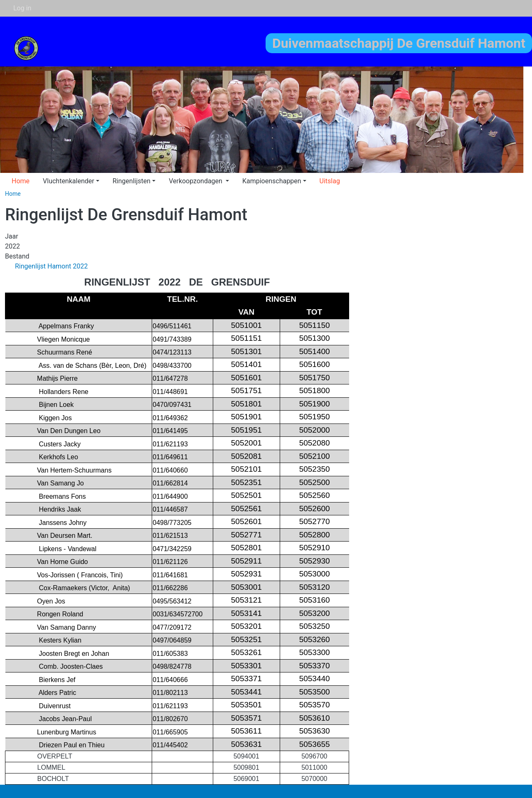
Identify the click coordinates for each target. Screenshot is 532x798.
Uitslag (330, 181)
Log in (22, 8)
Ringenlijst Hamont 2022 (51, 266)
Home (21, 181)
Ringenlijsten (132, 181)
